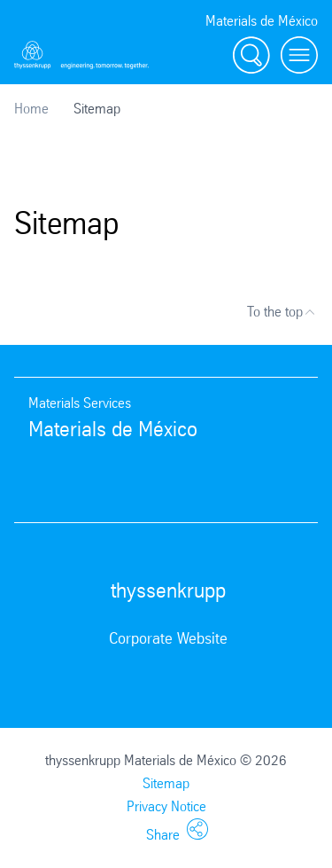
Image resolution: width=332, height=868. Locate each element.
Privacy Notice (166, 806)
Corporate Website (168, 638)
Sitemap (166, 783)
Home (31, 109)
